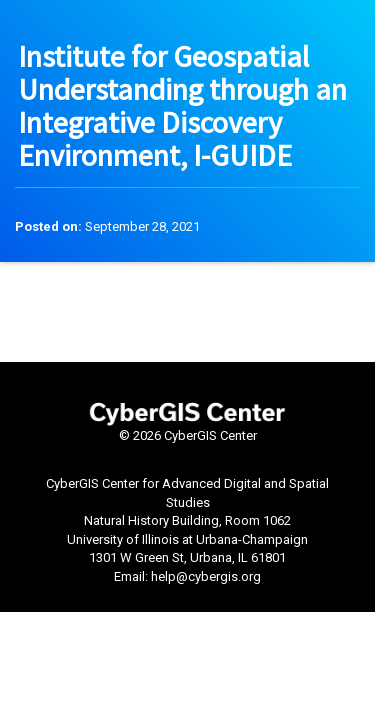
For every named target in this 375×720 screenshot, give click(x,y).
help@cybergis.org (206, 576)
